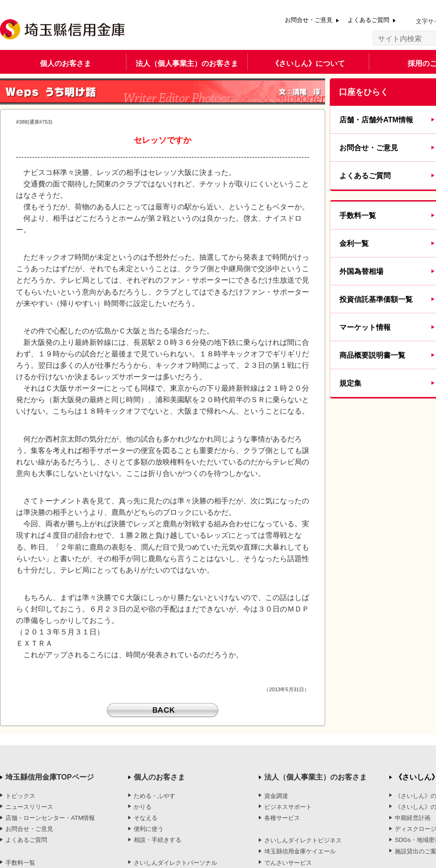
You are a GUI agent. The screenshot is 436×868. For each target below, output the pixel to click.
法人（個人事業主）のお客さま (187, 63)
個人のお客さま (65, 63)
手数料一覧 (20, 863)
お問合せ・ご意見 (309, 20)
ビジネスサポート (288, 807)
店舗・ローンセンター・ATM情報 (50, 818)
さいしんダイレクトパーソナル (175, 863)
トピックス (20, 796)
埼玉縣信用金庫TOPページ (50, 777)
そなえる (146, 818)
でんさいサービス (288, 863)
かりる (143, 807)
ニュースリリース (29, 807)
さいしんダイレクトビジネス (303, 840)
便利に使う (149, 829)
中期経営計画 (413, 818)
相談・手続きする (158, 840)
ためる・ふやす (155, 796)
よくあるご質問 (368, 20)
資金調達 (276, 796)
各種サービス (282, 818)
